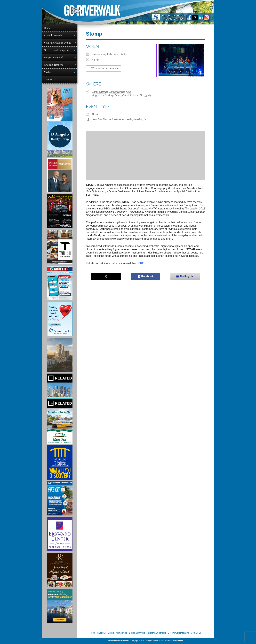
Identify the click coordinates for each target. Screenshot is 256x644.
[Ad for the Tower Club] (60, 247)
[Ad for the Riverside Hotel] (60, 570)
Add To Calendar (104, 69)
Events (111, 633)
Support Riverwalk (54, 58)
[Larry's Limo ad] (60, 211)
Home (47, 28)
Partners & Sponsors (156, 633)
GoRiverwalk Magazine (179, 633)
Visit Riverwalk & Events (57, 43)
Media (47, 72)
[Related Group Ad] (60, 391)
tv (145, 119)
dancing (97, 119)
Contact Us (50, 80)
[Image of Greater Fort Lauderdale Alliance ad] (60, 606)
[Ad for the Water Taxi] (60, 427)
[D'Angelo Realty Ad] (60, 139)
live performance (113, 119)
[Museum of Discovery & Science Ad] (60, 462)
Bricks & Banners (53, 65)
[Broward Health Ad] (60, 319)
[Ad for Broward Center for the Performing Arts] (60, 534)
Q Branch (179, 641)
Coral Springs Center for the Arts (111, 92)
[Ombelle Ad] (60, 355)
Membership (122, 633)
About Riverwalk (53, 35)
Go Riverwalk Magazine (57, 50)
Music (95, 114)
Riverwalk (101, 633)
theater (138, 119)
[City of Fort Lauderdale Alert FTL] (60, 283)
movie (129, 119)
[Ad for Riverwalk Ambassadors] (60, 498)
